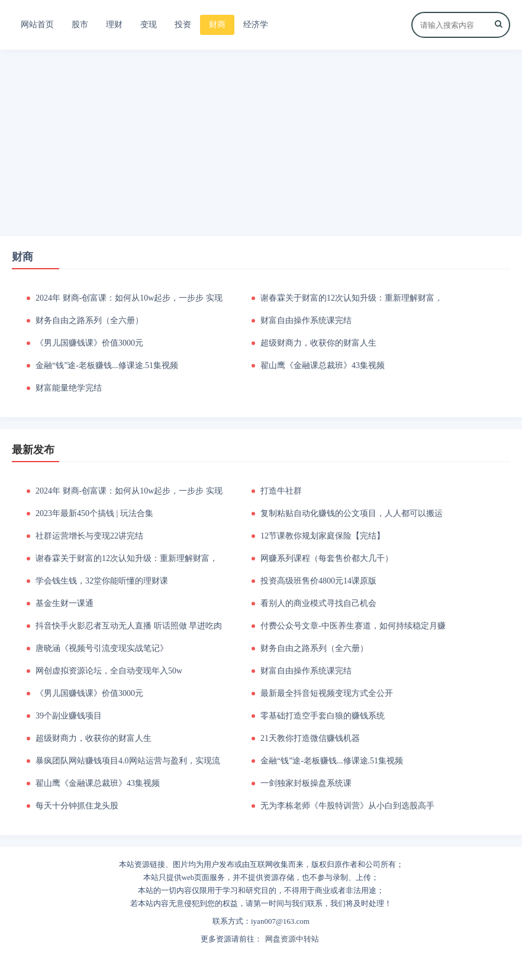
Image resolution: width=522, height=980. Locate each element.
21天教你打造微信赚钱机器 (310, 738)
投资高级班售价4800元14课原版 (318, 581)
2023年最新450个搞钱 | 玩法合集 (94, 513)
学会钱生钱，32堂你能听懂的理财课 (102, 581)
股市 (80, 25)
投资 (183, 25)
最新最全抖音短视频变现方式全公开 (327, 693)
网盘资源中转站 (292, 939)
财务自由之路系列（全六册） (89, 320)
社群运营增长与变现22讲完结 (89, 536)
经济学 (256, 25)
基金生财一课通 (65, 603)
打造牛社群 (281, 491)
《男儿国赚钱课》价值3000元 (89, 343)
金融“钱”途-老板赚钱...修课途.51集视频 (107, 365)
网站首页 (37, 25)
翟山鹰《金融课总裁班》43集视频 (323, 365)
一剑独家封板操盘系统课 (306, 783)
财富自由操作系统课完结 (306, 320)
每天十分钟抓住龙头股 (77, 806)
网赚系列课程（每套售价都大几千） (327, 558)
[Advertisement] (261, 141)
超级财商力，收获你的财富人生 (318, 343)
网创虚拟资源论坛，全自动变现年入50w (109, 671)
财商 (217, 25)
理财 (114, 25)
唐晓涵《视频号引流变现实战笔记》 (102, 648)
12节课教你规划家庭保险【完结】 (323, 536)
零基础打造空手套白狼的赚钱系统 (323, 716)
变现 (149, 25)
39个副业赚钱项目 (69, 716)
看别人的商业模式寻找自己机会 (318, 603)
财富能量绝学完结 (69, 388)
